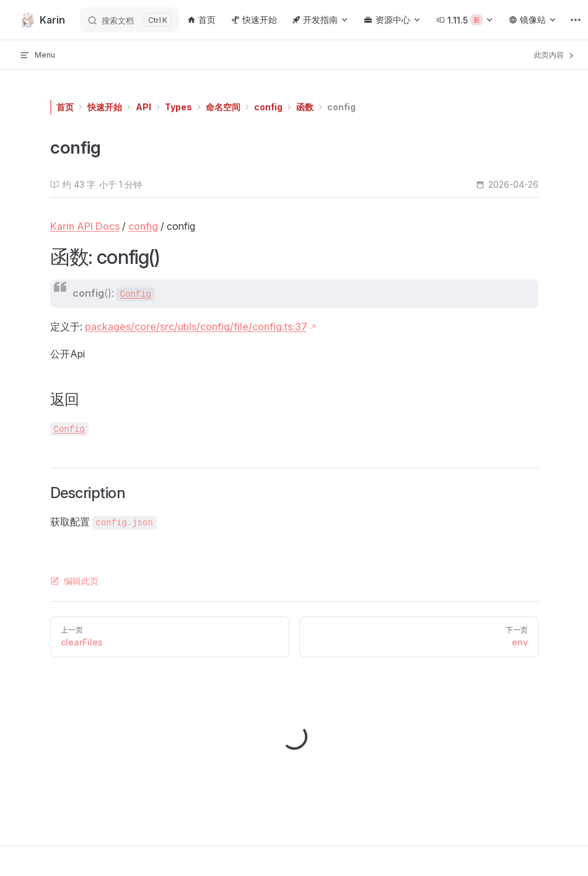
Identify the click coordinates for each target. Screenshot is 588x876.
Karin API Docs (85, 226)
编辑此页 (74, 581)
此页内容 (555, 55)
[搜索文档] (129, 20)
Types (178, 107)
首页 (65, 107)
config (268, 107)
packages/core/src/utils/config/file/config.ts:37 (196, 326)
